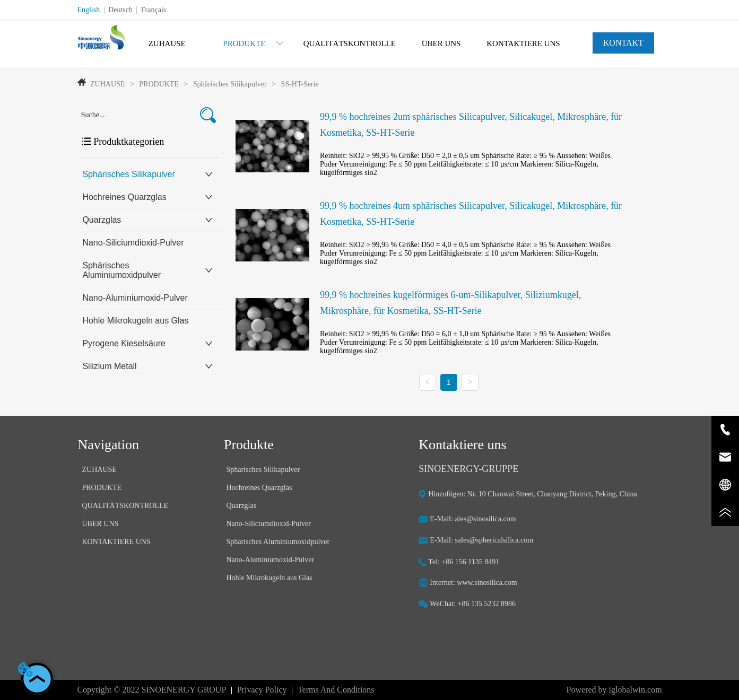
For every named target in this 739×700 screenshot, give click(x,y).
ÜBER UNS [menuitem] (441, 43)
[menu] (345, 43)
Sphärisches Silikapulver (230, 84)
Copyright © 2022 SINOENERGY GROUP (151, 690)
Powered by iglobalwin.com (614, 690)
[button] (253, 44)
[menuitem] (253, 43)
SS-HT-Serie (299, 84)
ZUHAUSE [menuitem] (167, 43)
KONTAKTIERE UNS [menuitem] (523, 43)
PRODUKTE (159, 84)
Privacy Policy (262, 690)
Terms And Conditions (336, 690)
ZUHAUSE (108, 84)
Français (154, 10)
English (88, 10)
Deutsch (120, 10)
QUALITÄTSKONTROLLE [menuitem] (350, 43)
